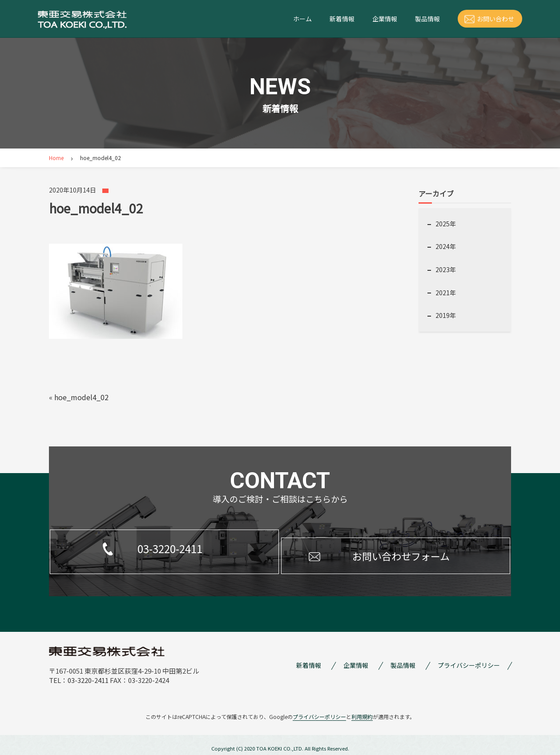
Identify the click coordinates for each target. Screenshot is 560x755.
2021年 (446, 293)
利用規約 (362, 710)
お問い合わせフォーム (373, 548)
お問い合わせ (496, 19)
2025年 (446, 224)
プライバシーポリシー (469, 659)
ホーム (302, 19)
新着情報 (342, 19)
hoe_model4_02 (81, 397)
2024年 (446, 246)
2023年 (446, 269)
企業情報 (385, 19)
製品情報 (427, 19)
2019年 (446, 315)
